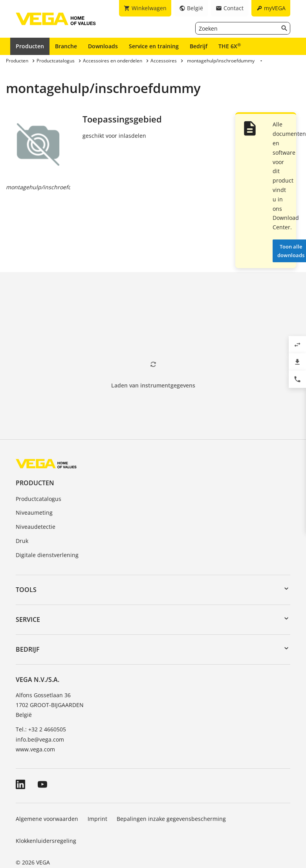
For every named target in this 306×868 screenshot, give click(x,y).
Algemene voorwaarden (47, 819)
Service (28, 619)
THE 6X (230, 46)
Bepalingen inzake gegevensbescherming (171, 819)
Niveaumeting (34, 513)
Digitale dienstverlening (47, 555)
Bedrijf (199, 46)
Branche (66, 46)
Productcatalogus (38, 499)
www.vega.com (35, 749)
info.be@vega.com (40, 739)
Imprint (97, 819)
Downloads (103, 46)
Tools (26, 590)
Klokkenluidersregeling (46, 841)
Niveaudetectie (36, 527)
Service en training (154, 46)
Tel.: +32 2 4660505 (41, 729)
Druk (22, 541)
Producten (30, 46)
